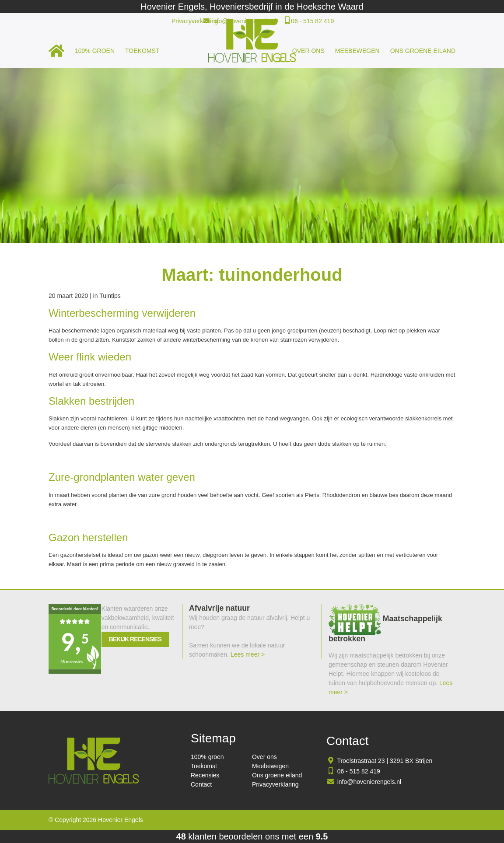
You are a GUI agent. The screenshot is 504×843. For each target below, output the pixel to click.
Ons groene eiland (423, 51)
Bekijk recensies (135, 639)
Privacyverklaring (195, 21)
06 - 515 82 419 (312, 21)
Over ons (308, 51)
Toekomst (142, 51)
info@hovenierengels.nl (244, 21)
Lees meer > (248, 654)
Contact (201, 784)
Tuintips (110, 296)
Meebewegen (357, 51)
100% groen (95, 51)
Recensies (205, 775)
